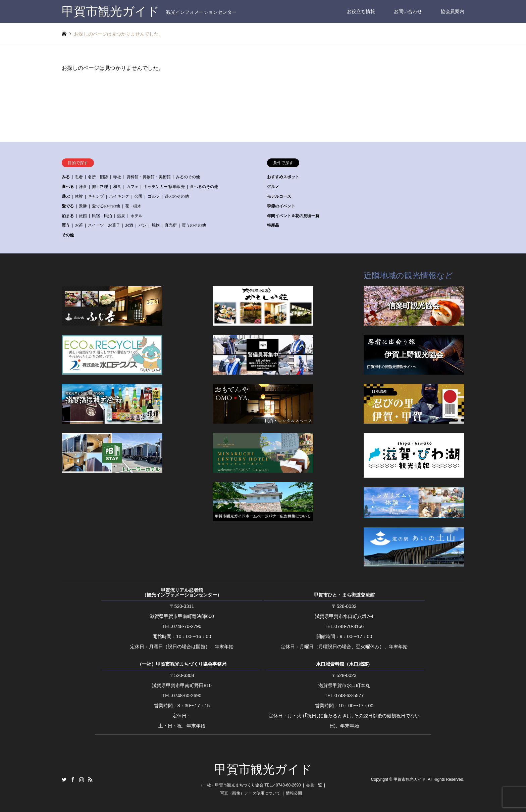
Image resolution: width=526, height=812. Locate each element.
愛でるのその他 (106, 206)
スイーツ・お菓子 (104, 225)
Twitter (64, 779)
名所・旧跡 (98, 177)
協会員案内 (453, 11)
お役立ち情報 (361, 11)
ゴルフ (154, 196)
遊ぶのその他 (177, 196)
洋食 (83, 187)
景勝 (83, 206)
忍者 (79, 177)
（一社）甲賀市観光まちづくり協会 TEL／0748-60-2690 (250, 785)
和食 (117, 187)
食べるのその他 (204, 187)
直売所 (171, 225)
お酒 (129, 225)
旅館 (83, 216)
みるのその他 (188, 177)
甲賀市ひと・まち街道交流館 (344, 595)
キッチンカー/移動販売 (164, 187)
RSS (90, 779)
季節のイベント (281, 206)
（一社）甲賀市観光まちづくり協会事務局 (182, 664)
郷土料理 (100, 187)
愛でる (68, 206)
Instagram (82, 779)
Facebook (73, 779)
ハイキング (119, 196)
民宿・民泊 (102, 216)
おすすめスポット (283, 177)
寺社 (117, 177)
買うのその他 (194, 225)
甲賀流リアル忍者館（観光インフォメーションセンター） (182, 592)
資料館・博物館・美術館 (149, 177)
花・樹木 (133, 206)
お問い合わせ (408, 11)
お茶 (79, 225)
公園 (139, 196)
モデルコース (279, 196)
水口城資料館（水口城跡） (344, 664)
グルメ (273, 187)
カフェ (133, 187)
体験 (79, 196)
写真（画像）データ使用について (250, 793)
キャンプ (96, 196)
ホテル (137, 216)
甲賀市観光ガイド (263, 769)
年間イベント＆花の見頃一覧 (293, 216)
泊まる (68, 216)
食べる (68, 187)
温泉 (121, 216)
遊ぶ (66, 196)
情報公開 (294, 793)
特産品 (273, 225)
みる (66, 177)
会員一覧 (314, 785)
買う (66, 225)
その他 (68, 235)
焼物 (156, 225)
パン (143, 225)
